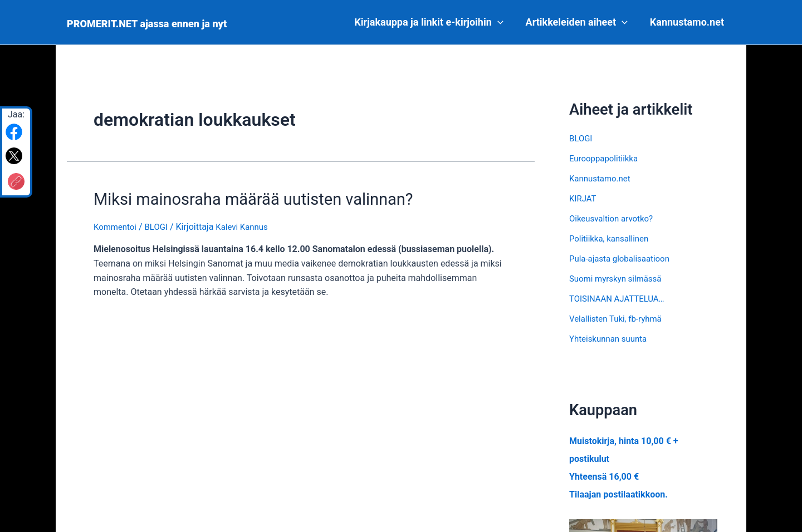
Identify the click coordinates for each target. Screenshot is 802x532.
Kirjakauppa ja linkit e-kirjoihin (434, 22)
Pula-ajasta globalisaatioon (623, 258)
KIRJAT (584, 198)
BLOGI (160, 225)
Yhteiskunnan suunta (611, 339)
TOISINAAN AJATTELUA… (620, 299)
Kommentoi (116, 225)
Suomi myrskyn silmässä (618, 279)
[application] (503, 22)
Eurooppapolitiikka (606, 158)
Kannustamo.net (688, 22)
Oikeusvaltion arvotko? (614, 218)
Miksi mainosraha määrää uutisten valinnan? (237, 198)
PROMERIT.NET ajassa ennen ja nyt (147, 24)
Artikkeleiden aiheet (580, 22)
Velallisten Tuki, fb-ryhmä (618, 319)
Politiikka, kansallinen (612, 238)
